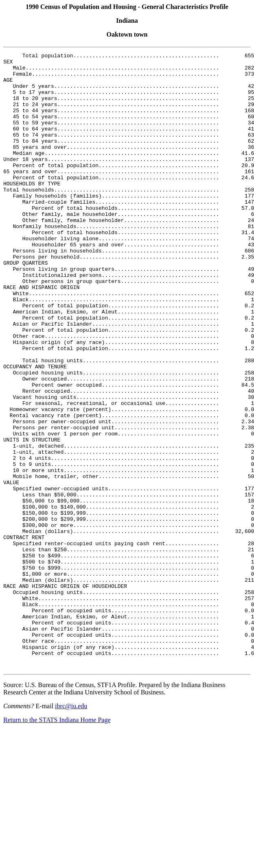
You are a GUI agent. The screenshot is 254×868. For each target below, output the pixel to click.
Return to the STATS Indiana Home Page (57, 843)
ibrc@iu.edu (71, 829)
